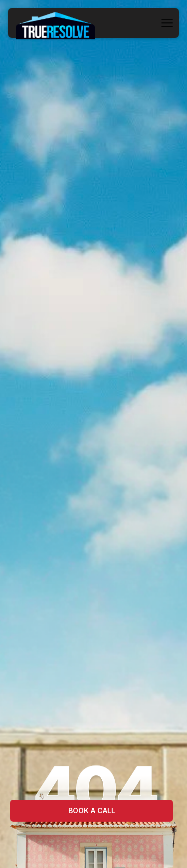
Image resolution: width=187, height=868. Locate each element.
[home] (55, 23)
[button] (167, 23)
